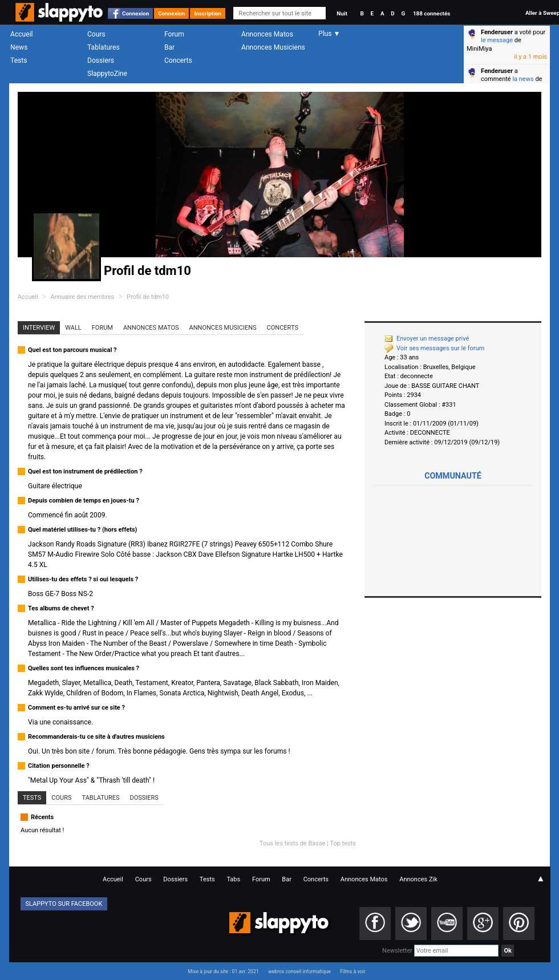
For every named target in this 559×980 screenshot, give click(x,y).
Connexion (135, 13)
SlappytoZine (107, 74)
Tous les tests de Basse (293, 843)
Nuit (342, 13)
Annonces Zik (418, 879)
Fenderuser (497, 32)
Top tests (343, 843)
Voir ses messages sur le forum (434, 348)
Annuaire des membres (82, 297)
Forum (174, 34)
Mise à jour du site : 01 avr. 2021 (223, 971)
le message (497, 40)
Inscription (208, 13)
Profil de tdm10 (148, 297)
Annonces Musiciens (273, 47)
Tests (19, 60)
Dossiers (101, 60)
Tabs (233, 879)
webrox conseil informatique (299, 971)
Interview (39, 328)
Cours (96, 34)
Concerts (178, 60)
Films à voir (353, 971)
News (19, 47)
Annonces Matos (267, 34)
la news (523, 79)
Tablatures (104, 47)
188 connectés (432, 13)
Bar (169, 47)
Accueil (22, 34)
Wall (73, 328)
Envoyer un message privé (427, 339)
